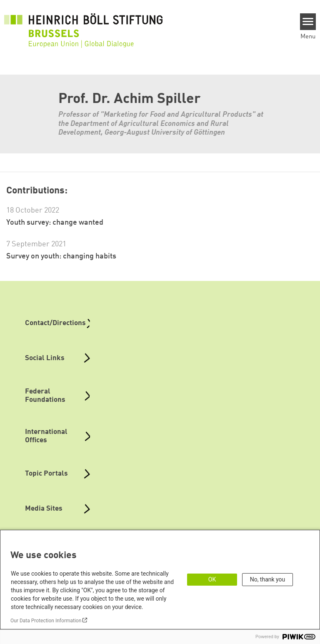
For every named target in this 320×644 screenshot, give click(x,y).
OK (212, 579)
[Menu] (308, 22)
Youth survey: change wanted (55, 223)
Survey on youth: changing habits (61, 256)
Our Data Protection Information (46, 621)
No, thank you (268, 579)
